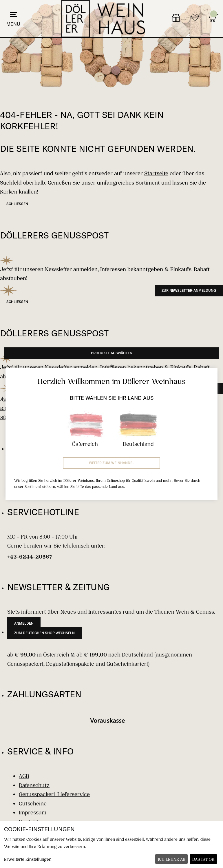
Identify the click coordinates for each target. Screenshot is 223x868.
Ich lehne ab (172, 859)
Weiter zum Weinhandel (112, 463)
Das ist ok (203, 859)
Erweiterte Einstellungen (28, 859)
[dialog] (111, 845)
